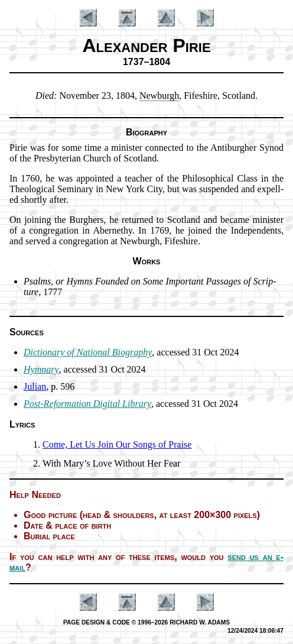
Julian (35, 386)
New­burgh (159, 96)
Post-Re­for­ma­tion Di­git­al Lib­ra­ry (87, 404)
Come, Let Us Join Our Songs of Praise (117, 444)
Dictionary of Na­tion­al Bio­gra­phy (88, 352)
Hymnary (41, 369)
